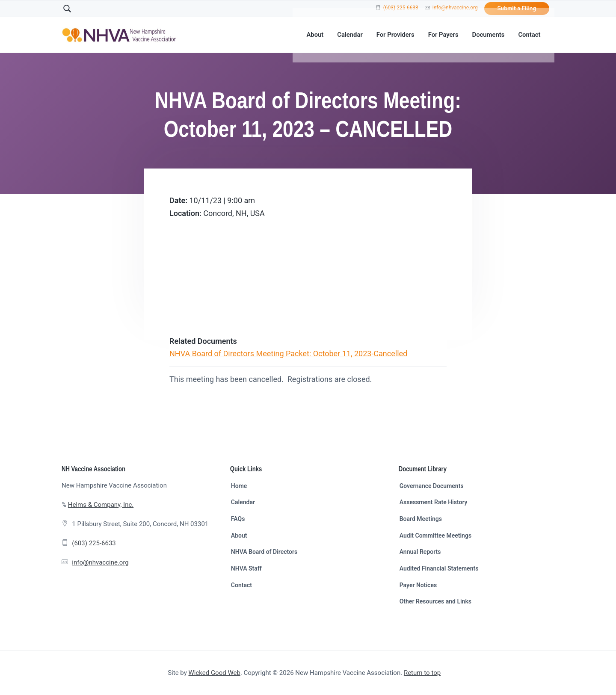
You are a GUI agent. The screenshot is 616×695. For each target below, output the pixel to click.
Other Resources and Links (435, 601)
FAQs (238, 519)
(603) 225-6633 (401, 8)
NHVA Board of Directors (264, 552)
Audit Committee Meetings (435, 535)
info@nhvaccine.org (455, 8)
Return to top (422, 673)
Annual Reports (420, 552)
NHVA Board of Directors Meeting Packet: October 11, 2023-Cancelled (288, 353)
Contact (241, 585)
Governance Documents (432, 486)
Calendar (243, 502)
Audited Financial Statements (439, 568)
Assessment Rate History (434, 502)
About (239, 535)
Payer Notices (418, 585)
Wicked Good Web (215, 673)
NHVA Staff (246, 568)
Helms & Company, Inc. (101, 505)
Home (239, 486)
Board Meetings (421, 519)
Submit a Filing (517, 9)
